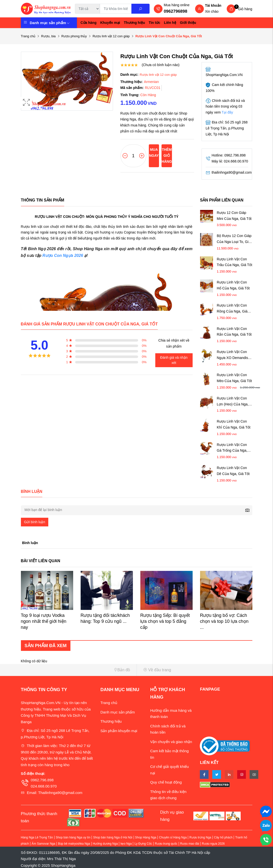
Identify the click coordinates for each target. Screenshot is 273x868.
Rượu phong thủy (74, 36)
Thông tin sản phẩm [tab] (43, 200)
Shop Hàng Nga (146, 837)
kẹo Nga (126, 844)
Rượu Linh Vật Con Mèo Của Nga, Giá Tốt (234, 378)
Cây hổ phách (223, 837)
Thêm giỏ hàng (167, 156)
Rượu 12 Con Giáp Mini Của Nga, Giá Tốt (234, 216)
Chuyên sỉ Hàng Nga (173, 837)
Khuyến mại (110, 23)
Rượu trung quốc (166, 844)
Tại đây (227, 112)
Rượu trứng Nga (200, 837)
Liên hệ (170, 23)
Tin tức (155, 23)
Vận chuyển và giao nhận (171, 742)
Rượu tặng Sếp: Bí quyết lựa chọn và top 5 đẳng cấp (165, 621)
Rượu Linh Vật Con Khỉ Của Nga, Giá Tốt (234, 424)
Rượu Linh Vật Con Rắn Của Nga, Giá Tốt (234, 332)
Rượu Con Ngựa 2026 (63, 256)
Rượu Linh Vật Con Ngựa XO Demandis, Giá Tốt (233, 355)
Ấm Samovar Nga (43, 844)
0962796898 (176, 11)
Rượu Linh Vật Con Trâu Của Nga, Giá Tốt (234, 262)
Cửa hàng (89, 23)
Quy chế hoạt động (166, 782)
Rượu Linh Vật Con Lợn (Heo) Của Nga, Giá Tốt (233, 402)
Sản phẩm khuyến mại (119, 731)
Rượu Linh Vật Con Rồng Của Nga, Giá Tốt (232, 309)
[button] (77, 670)
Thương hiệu (135, 23)
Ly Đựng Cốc (143, 844)
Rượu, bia (48, 36)
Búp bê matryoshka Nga (74, 844)
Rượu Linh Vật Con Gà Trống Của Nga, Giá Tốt (232, 448)
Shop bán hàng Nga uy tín (73, 837)
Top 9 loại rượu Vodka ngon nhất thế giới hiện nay (44, 621)
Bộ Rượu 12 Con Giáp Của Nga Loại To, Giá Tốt (234, 239)
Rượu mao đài (190, 844)
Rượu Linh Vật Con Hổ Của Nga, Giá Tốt (233, 285)
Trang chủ (28, 36)
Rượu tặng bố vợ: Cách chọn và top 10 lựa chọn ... (224, 621)
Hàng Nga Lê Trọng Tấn (37, 837)
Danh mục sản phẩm (50, 23)
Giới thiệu (188, 23)
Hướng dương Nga (105, 844)
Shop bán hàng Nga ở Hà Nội (113, 837)
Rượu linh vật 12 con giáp (111, 36)
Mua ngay (154, 153)
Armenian (151, 82)
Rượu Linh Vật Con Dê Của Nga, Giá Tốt (233, 471)
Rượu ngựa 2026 (213, 844)
